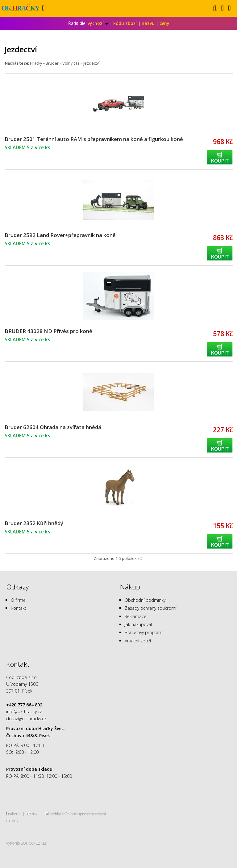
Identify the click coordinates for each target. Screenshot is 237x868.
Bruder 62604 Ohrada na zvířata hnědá (53, 427)
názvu (148, 23)
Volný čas (71, 63)
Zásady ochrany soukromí (150, 608)
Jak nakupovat (139, 624)
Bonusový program (143, 632)
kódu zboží (125, 23)
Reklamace (135, 616)
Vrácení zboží (138, 641)
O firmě (18, 600)
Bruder (52, 63)
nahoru (14, 814)
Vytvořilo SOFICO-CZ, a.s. (27, 843)
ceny (164, 23)
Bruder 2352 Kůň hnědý (34, 523)
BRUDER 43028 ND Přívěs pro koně (48, 331)
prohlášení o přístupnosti (70, 814)
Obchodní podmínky (145, 600)
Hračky (36, 63)
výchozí (98, 23)
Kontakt (19, 608)
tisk (35, 814)
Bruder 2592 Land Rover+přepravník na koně (60, 235)
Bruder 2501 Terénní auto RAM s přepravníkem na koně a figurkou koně (94, 139)
